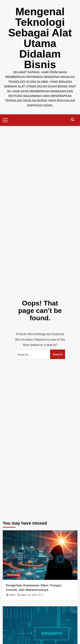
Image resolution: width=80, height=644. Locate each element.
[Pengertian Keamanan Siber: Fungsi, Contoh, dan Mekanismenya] (40, 555)
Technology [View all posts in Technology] (14, 575)
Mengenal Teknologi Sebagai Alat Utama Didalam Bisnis (40, 38)
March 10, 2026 (29, 595)
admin (13, 595)
